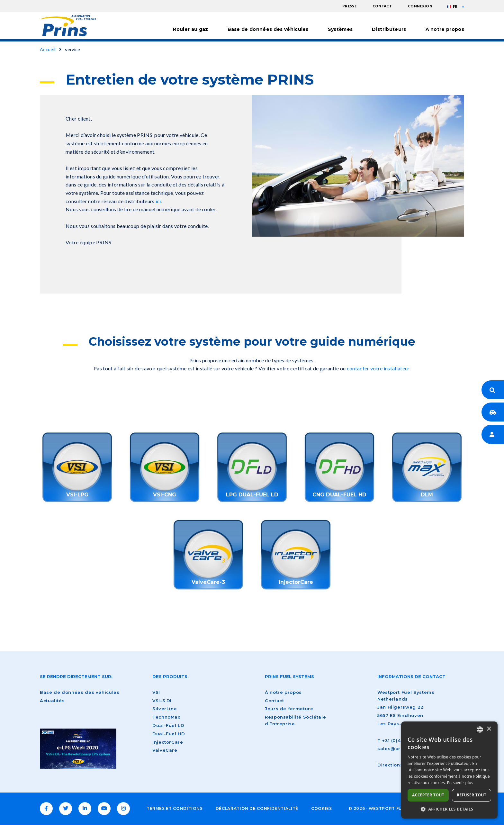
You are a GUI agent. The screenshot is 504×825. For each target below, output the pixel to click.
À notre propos (445, 29)
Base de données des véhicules (268, 29)
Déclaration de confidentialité (257, 808)
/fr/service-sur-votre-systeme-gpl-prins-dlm (427, 467)
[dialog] (449, 770)
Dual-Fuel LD (168, 725)
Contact (382, 6)
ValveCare (165, 750)
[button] (449, 809)
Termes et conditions (175, 808)
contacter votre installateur (378, 368)
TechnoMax (166, 717)
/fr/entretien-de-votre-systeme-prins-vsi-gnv (165, 467)
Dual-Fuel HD (169, 734)
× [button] (489, 729)
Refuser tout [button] (472, 795)
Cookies (321, 808)
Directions (390, 765)
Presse (349, 6)
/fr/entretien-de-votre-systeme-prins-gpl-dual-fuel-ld (252, 467)
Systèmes (340, 29)
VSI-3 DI (162, 701)
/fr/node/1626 (339, 467)
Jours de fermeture (289, 709)
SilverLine (165, 709)
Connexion (420, 6)
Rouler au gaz (190, 29)
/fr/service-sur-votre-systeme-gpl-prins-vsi (77, 467)
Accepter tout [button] (428, 795)
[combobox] (480, 730)
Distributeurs (389, 29)
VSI (156, 692)
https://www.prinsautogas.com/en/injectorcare (296, 555)
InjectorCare (168, 742)
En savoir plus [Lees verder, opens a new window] (460, 783)
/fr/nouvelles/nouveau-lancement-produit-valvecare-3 (208, 555)
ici (158, 201)
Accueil (48, 49)
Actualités (52, 701)
